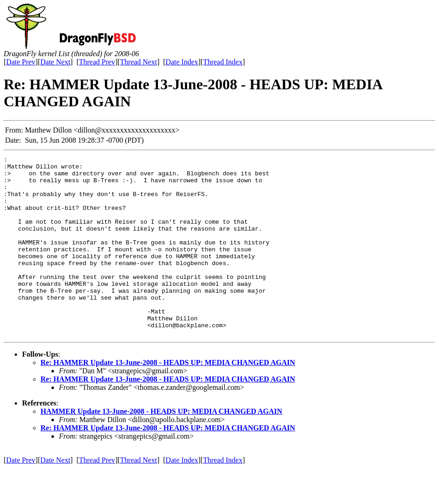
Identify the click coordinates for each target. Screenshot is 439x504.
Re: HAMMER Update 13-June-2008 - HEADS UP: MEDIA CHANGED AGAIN (168, 398)
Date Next (55, 62)
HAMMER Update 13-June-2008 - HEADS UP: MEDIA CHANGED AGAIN (161, 447)
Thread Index (223, 62)
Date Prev (21, 62)
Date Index (182, 62)
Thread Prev (97, 62)
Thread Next (139, 62)
